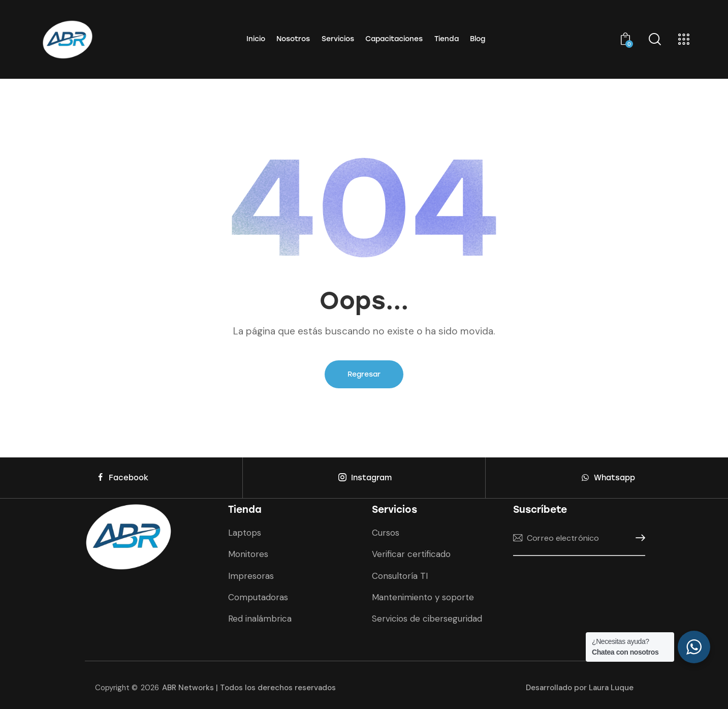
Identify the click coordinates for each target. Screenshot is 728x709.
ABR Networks (249, 688)
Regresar (364, 374)
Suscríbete (638, 538)
